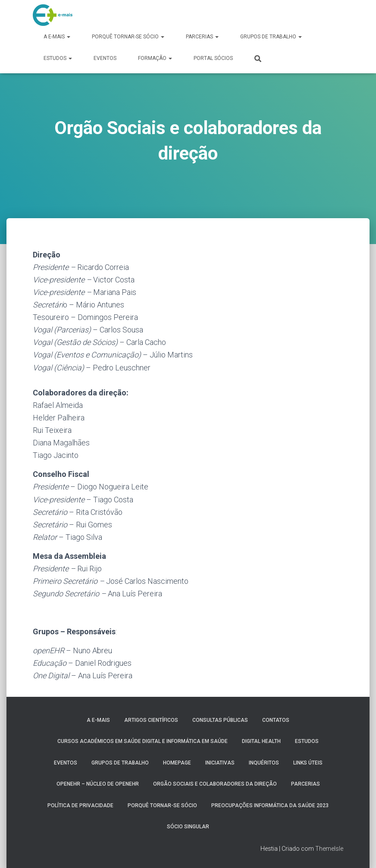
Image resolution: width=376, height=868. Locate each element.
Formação (155, 58)
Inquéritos (264, 763)
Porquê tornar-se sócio (128, 37)
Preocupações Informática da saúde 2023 (270, 805)
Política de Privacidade (80, 805)
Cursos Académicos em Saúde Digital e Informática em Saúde (143, 741)
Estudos (58, 58)
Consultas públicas (220, 720)
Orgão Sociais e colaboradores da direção (215, 784)
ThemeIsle (329, 849)
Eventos (105, 58)
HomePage (177, 763)
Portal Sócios (213, 58)
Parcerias (202, 37)
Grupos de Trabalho (271, 37)
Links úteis (308, 763)
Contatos (276, 720)
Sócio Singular (188, 827)
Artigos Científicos (151, 720)
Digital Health (261, 741)
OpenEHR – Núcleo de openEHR (98, 784)
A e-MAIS (57, 37)
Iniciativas (220, 763)
